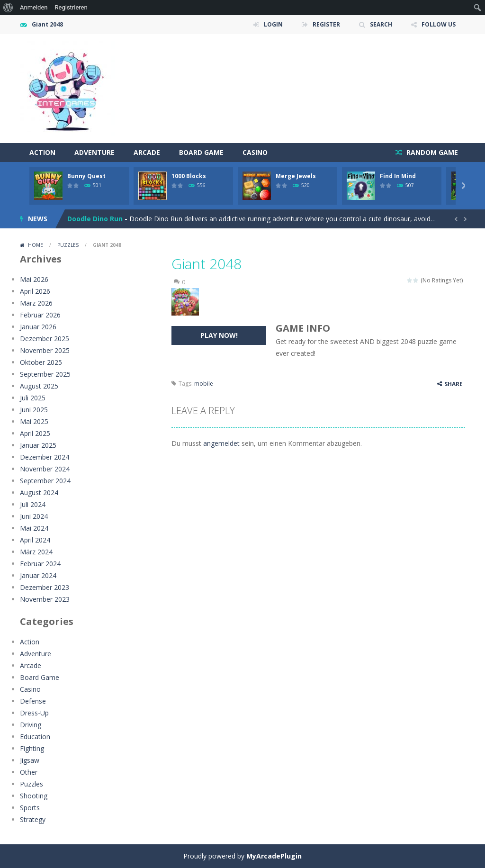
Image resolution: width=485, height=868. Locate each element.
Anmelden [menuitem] (34, 7)
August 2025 (39, 386)
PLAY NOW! (219, 335)
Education (35, 737)
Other (29, 772)
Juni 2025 (34, 410)
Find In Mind (398, 176)
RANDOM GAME (431, 152)
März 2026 (36, 303)
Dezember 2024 (45, 457)
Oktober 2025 (41, 362)
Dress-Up (34, 713)
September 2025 (45, 374)
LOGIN (273, 24)
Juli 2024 (33, 504)
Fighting (32, 748)
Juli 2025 (33, 398)
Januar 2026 (38, 327)
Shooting (34, 796)
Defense (33, 701)
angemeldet (221, 443)
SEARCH (381, 24)
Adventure (94, 152)
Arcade (147, 152)
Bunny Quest (86, 176)
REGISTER (326, 24)
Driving (31, 725)
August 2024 (39, 493)
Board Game (201, 152)
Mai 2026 (34, 279)
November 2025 (45, 350)
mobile (204, 384)
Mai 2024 (34, 528)
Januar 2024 (38, 575)
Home (36, 245)
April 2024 (35, 540)
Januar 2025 (38, 445)
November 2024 (45, 469)
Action (42, 152)
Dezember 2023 (45, 587)
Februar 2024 (40, 564)
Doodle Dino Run (95, 219)
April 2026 (35, 291)
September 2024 (45, 481)
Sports (30, 808)
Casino (255, 152)
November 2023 (45, 599)
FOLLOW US (439, 24)
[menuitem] (8, 8)
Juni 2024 (34, 516)
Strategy (33, 819)
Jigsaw (30, 760)
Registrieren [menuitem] (71, 7)
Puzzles (68, 245)
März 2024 (36, 552)
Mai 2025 (34, 421)
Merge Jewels (296, 176)
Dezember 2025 (45, 339)
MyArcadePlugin (274, 856)
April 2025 (35, 433)
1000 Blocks (189, 176)
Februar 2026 (40, 315)
